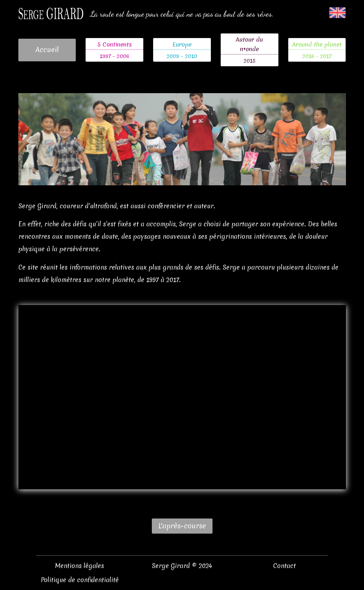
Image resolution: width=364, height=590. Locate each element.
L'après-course (182, 526)
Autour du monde (249, 44)
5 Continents (115, 44)
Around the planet (317, 44)
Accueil (47, 50)
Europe (182, 44)
